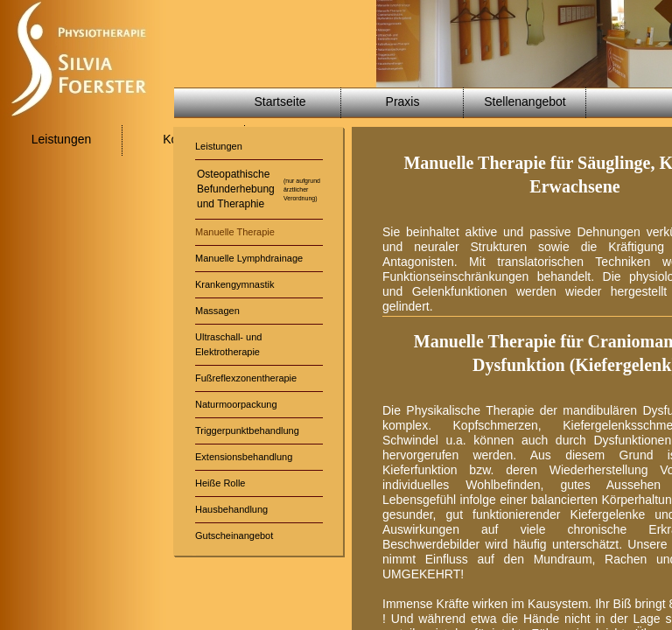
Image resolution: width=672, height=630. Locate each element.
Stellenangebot (525, 101)
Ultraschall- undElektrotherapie (228, 344)
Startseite (280, 101)
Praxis (403, 101)
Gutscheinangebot (234, 535)
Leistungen (62, 139)
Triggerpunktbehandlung (247, 430)
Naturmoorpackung (236, 404)
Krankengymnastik (235, 284)
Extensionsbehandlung (244, 457)
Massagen (217, 311)
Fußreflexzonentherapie (246, 378)
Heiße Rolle (220, 483)
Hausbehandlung (231, 509)
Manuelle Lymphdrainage (249, 258)
